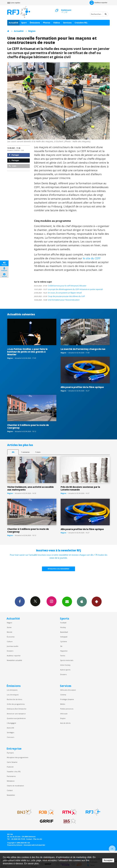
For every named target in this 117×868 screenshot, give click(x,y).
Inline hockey (65, 665)
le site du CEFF (92, 258)
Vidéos (57, 23)
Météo (63, 704)
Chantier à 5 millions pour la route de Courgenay (28, 426)
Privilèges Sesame (67, 699)
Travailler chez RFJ (14, 772)
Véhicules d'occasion (68, 690)
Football (63, 623)
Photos (47, 23)
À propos (10, 753)
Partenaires (11, 776)
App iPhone (82, 601)
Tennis (63, 656)
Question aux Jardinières (16, 718)
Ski (61, 646)
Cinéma (63, 695)
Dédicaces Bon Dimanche (17, 709)
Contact (10, 790)
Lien (13, 166)
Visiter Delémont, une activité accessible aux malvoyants (30, 488)
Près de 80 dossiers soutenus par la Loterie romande (80, 488)
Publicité (10, 767)
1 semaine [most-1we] (25, 452)
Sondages (10, 732)
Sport (24, 23)
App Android (97, 601)
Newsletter (11, 795)
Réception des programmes (18, 757)
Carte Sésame (12, 762)
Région (32, 31)
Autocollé (10, 728)
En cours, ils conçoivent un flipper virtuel (58, 293)
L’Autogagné (11, 723)
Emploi (63, 718)
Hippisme (64, 651)
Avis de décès (65, 723)
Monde (10, 632)
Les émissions (12, 690)
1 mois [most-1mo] (38, 452)
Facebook (20, 601)
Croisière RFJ (81, 23)
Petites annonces (67, 709)
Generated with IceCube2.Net (34, 845)
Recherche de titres (14, 699)
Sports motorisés (67, 660)
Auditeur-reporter (98, 3)
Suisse (9, 627)
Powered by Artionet (15, 845)
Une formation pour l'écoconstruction (57, 300)
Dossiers (10, 651)
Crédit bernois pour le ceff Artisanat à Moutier (60, 286)
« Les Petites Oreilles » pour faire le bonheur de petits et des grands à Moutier (27, 352)
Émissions (35, 23)
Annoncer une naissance (16, 714)
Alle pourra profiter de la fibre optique (82, 387)
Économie (11, 637)
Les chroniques (13, 695)
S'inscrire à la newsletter (58, 569)
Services (67, 23)
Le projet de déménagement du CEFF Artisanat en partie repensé (68, 289)
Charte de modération (15, 786)
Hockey (63, 627)
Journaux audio (13, 646)
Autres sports (65, 670)
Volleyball (64, 637)
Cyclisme (64, 641)
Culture (10, 641)
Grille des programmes (16, 704)
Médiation (11, 781)
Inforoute (64, 714)
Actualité (13, 23)
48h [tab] (13, 452)
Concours (10, 737)
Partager (14, 155)
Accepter (108, 860)
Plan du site (38, 839)
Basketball (64, 632)
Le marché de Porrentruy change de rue (83, 349)
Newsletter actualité (14, 660)
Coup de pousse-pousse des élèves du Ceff (59, 296)
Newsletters (67, 601)
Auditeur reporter (14, 656)
